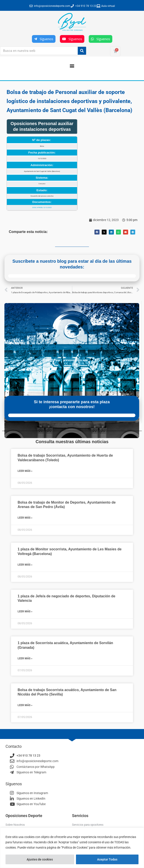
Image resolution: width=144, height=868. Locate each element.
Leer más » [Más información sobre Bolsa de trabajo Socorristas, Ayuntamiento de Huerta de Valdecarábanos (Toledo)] (25, 471)
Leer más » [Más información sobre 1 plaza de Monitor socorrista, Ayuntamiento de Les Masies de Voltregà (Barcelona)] (25, 565)
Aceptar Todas (107, 859)
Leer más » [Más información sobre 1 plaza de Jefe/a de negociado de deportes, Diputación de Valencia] (25, 611)
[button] (72, 66)
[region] (72, 848)
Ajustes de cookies (40, 859)
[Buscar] (82, 51)
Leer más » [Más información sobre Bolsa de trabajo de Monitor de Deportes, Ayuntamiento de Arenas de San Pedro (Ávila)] (25, 518)
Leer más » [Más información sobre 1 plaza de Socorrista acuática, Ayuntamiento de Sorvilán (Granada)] (25, 658)
